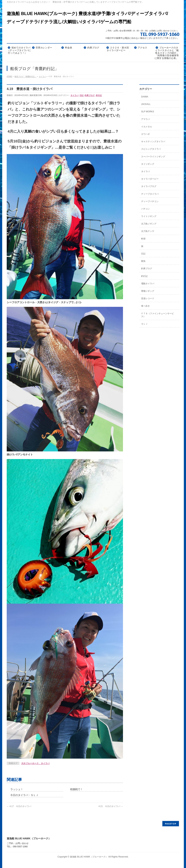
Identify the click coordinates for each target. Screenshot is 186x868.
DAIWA (145, 97)
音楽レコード (148, 298)
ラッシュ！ (17, 789)
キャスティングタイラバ (153, 142)
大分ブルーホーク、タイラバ (35, 763)
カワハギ (145, 134)
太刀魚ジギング (149, 224)
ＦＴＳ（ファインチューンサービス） (157, 315)
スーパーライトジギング (153, 157)
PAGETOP (171, 824)
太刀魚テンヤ (148, 231)
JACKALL (146, 104)
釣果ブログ (90, 95)
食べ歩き (145, 306)
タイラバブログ (149, 186)
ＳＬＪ (144, 324)
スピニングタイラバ (151, 149)
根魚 (143, 261)
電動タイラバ (148, 284)
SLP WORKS (148, 112)
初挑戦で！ (76, 789)
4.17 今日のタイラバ (19, 806)
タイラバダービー (150, 179)
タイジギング (148, 164)
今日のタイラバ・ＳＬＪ (24, 795)
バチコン (145, 209)
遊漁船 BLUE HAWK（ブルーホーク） (89, 857)
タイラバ (74, 95)
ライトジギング (149, 216)
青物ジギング (148, 291)
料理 (143, 239)
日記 (82, 95)
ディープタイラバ (150, 194)
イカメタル (147, 127)
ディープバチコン (150, 201)
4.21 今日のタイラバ (111, 806)
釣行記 (99, 95)
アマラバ (145, 119)
